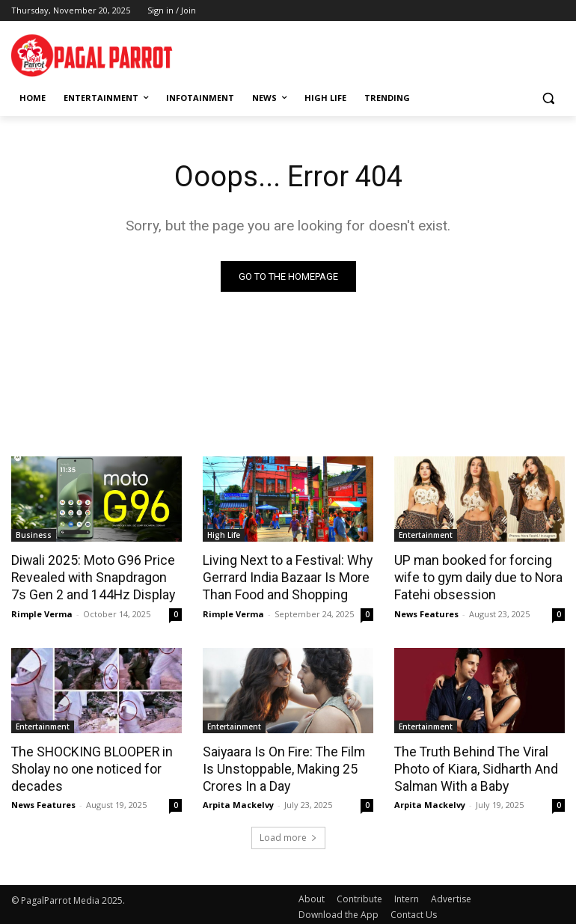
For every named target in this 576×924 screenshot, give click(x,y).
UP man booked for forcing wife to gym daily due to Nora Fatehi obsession (477, 576)
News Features (426, 611)
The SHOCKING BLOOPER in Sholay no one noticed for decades (88, 765)
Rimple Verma (42, 611)
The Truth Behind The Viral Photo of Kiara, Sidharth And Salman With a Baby (474, 765)
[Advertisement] (390, 52)
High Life (224, 535)
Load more (288, 833)
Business (34, 535)
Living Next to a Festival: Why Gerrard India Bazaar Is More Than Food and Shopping (284, 576)
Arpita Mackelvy (238, 800)
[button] (548, 98)
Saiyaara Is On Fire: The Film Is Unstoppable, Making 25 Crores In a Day (282, 765)
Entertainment (426, 535)
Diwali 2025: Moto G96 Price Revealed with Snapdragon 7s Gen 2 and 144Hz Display (94, 576)
